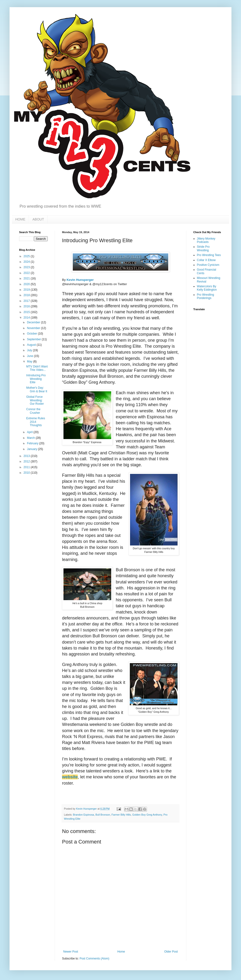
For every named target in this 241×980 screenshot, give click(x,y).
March (31, 438)
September (34, 339)
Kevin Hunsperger (80, 280)
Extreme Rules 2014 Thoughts (36, 422)
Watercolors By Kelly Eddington (207, 288)
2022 (27, 273)
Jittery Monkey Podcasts (206, 240)
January (32, 449)
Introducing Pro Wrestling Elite (36, 379)
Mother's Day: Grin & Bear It (37, 389)
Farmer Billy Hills (121, 815)
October (32, 334)
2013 (27, 456)
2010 (27, 473)
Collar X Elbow (206, 260)
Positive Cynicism (208, 265)
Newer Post (71, 952)
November (34, 328)
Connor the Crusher (33, 411)
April (30, 432)
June (30, 356)
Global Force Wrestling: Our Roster (35, 400)
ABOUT (38, 219)
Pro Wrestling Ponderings (205, 296)
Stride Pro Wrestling (203, 248)
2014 (27, 318)
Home (121, 952)
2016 (27, 306)
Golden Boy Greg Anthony (147, 815)
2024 (27, 262)
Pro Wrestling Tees (209, 255)
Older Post (171, 952)
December (34, 322)
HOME (20, 219)
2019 (27, 290)
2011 (27, 467)
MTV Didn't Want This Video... (37, 368)
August (32, 345)
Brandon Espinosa (84, 815)
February (33, 443)
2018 (27, 295)
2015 (27, 312)
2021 (27, 278)
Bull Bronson (103, 815)
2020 (27, 284)
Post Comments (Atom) (94, 959)
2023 (27, 267)
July (30, 350)
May (30, 362)
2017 (27, 301)
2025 (27, 256)
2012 (27, 461)
